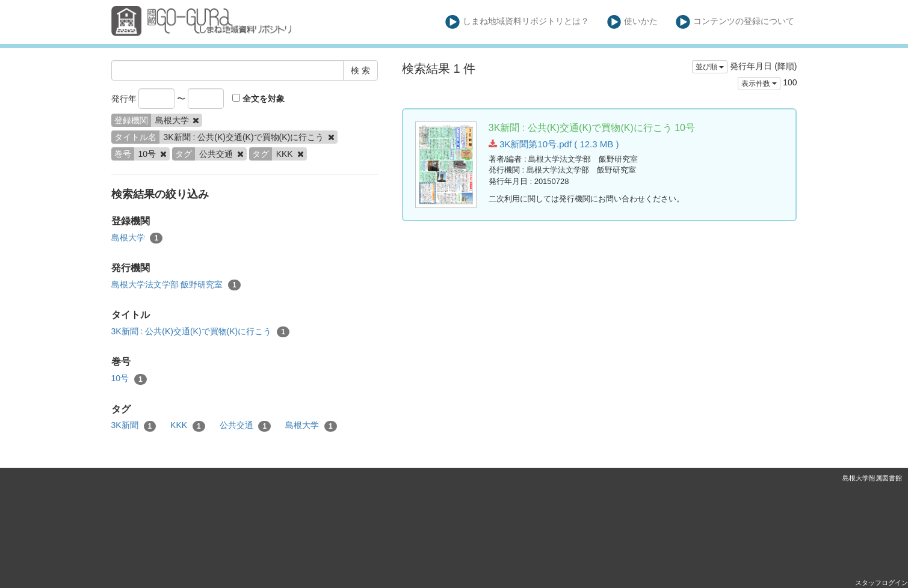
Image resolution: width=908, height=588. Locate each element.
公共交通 (246, 426)
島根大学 (137, 238)
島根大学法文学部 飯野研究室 (176, 285)
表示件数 (759, 84)
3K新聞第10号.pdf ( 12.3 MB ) (554, 144)
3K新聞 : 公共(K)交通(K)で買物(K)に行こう (200, 332)
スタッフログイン (882, 583)
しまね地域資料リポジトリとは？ (517, 22)
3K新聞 (134, 426)
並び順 (710, 67)
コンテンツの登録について (735, 22)
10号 (129, 379)
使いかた (633, 22)
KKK (188, 426)
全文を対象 (258, 99)
